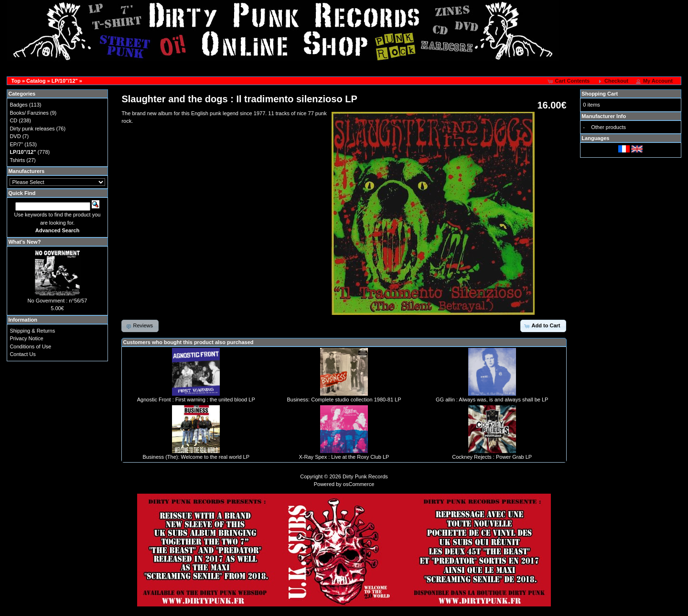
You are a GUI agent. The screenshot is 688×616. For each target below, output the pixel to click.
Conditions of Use (30, 346)
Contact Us (22, 354)
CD (13, 120)
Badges (18, 105)
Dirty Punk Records (365, 476)
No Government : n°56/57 (58, 301)
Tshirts (17, 160)
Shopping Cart (600, 94)
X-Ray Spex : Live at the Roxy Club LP (344, 457)
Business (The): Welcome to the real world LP (196, 457)
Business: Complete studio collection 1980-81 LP (344, 400)
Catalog (36, 81)
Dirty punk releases (32, 129)
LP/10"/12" (65, 81)
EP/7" (16, 144)
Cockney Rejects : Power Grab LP (492, 457)
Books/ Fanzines (29, 113)
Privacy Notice (26, 338)
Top (16, 81)
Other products (608, 127)
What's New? (24, 242)
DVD (15, 136)
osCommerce (359, 484)
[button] (569, 81)
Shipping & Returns (32, 331)
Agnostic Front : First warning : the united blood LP (196, 400)
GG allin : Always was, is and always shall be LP (492, 400)
